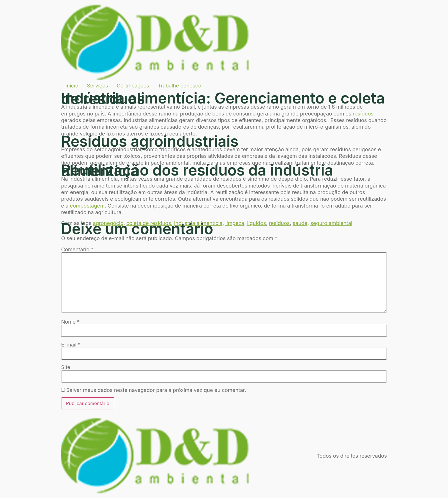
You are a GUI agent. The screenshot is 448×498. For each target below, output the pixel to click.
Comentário (77, 250)
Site (66, 367)
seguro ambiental (331, 223)
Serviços (97, 86)
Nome (70, 322)
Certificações (133, 86)
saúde (300, 223)
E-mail (71, 345)
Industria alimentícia (198, 223)
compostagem (87, 206)
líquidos (257, 223)
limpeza (235, 223)
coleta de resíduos (149, 223)
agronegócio (108, 223)
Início (72, 86)
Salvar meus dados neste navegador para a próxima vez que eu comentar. (156, 390)
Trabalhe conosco (179, 86)
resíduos (363, 114)
